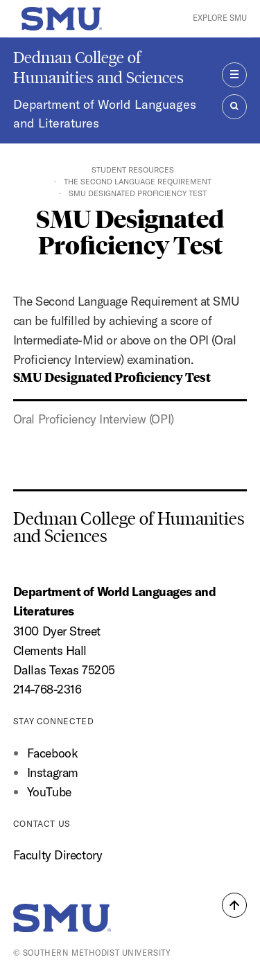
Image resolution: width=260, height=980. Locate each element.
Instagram (53, 772)
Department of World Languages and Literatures (105, 114)
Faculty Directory (58, 855)
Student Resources (133, 170)
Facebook (52, 753)
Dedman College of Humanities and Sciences (98, 67)
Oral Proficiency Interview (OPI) (94, 419)
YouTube (49, 792)
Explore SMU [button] (220, 18)
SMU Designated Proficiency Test (112, 376)
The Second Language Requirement (138, 182)
